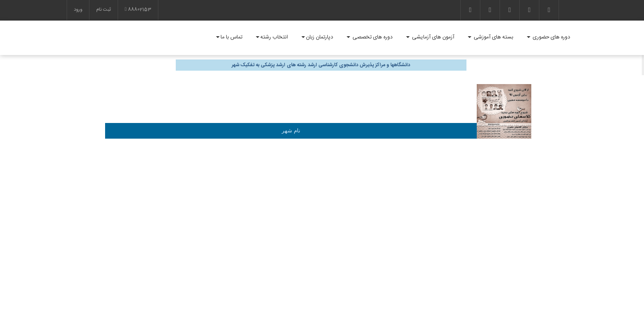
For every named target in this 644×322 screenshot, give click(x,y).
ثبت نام (104, 10)
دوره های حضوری (549, 37)
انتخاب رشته (272, 37)
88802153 (138, 10)
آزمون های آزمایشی (430, 37)
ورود (78, 10)
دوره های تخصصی (370, 37)
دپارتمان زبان (317, 37)
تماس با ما (229, 37)
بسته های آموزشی (491, 37)
